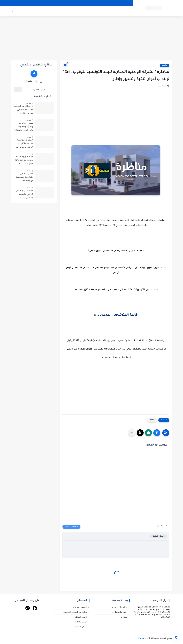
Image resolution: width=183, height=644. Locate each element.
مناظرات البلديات (60, 11)
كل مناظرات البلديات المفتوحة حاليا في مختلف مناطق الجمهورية (24, 110)
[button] (157, 433)
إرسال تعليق (158, 536)
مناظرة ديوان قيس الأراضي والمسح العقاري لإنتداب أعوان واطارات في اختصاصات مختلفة (24, 195)
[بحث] (13, 11)
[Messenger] (28, 609)
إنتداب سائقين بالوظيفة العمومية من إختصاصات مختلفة (25, 178)
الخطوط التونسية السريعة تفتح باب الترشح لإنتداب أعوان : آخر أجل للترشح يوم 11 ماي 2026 (24, 144)
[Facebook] (35, 609)
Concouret (143, 638)
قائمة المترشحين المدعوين (118, 315)
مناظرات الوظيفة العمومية (117, 11)
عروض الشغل (94, 11)
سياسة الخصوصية (122, 3)
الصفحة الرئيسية (80, 607)
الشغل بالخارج (77, 11)
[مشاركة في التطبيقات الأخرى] (132, 433)
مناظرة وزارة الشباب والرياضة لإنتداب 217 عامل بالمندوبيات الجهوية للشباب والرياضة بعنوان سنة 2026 (24, 161)
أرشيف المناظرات (104, 3)
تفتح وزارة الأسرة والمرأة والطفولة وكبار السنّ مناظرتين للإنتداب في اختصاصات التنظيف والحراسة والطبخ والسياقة (24, 127)
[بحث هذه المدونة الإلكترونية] (38, 90)
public (164, 65)
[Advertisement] (92, 39)
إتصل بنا (90, 3)
